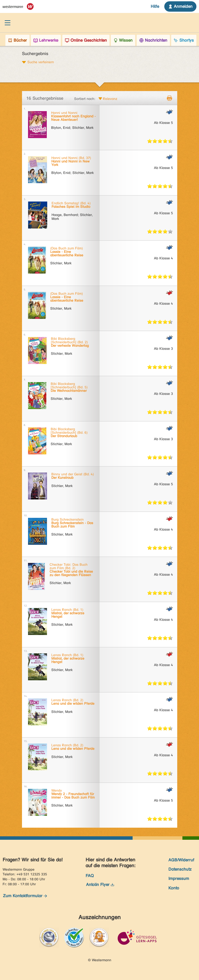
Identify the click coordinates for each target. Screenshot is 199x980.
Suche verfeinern (41, 62)
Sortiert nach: (85, 99)
